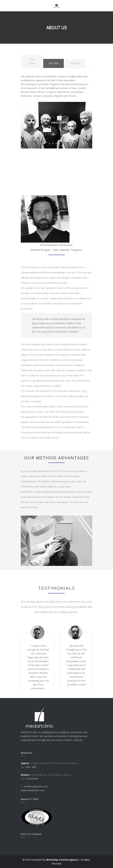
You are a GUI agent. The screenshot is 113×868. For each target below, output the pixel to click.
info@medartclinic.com (36, 786)
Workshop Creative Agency (62, 860)
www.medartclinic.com (33, 790)
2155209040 (32, 779)
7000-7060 (31, 767)
